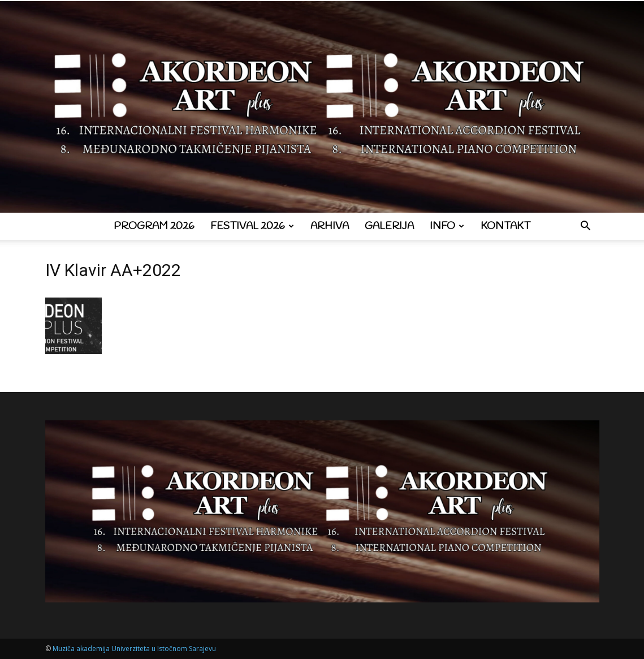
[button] (586, 227)
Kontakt (505, 226)
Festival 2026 (252, 226)
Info (447, 226)
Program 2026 (154, 226)
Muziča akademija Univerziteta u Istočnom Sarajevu (134, 649)
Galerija (389, 226)
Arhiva (330, 226)
